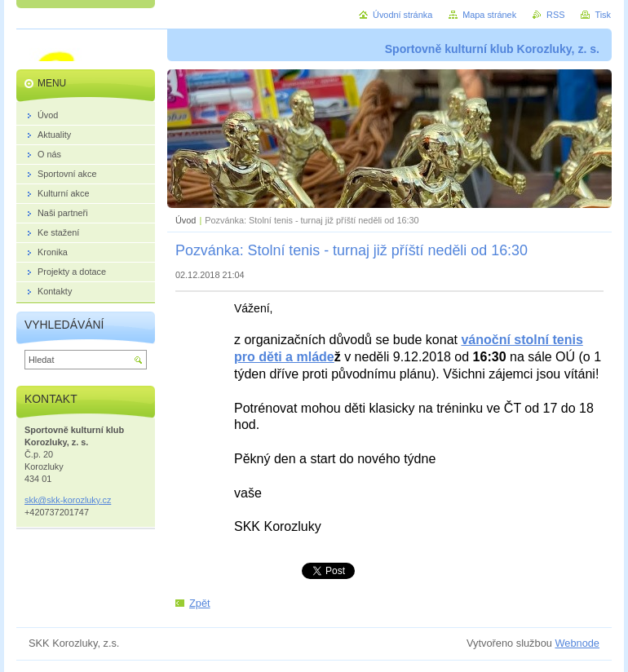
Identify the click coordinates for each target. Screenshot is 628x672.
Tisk (603, 15)
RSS (555, 15)
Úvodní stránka (402, 15)
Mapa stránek (489, 15)
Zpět (200, 603)
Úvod (186, 220)
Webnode (577, 643)
